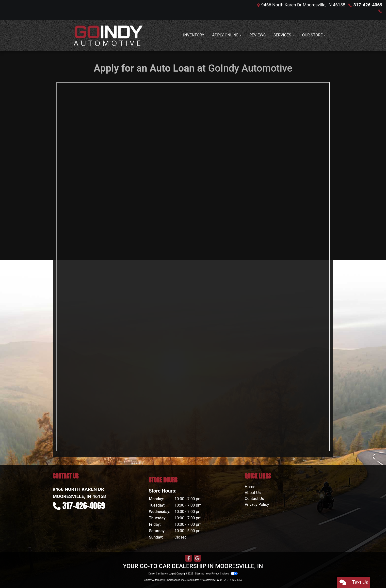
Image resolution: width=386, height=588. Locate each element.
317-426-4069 (368, 5)
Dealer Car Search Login (162, 574)
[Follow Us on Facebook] (189, 558)
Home (250, 487)
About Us (253, 493)
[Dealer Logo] (108, 35)
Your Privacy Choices (222, 574)
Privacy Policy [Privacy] (257, 504)
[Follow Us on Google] (197, 558)
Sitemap (200, 574)
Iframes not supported (193, 267)
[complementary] (371, 573)
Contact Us (254, 499)
